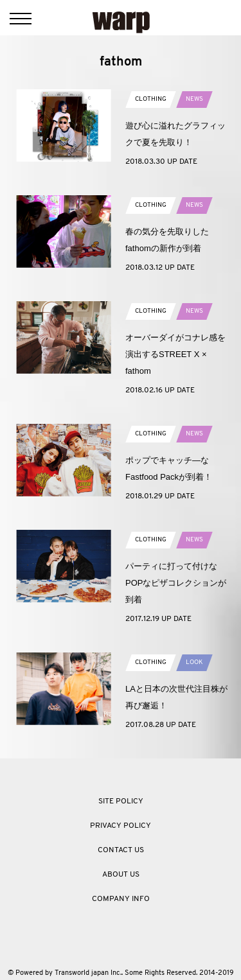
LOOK (194, 662)
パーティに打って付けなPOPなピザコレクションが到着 (176, 583)
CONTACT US (121, 850)
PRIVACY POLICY (121, 826)
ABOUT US (121, 875)
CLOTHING (151, 99)
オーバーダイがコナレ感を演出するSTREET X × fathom (175, 354)
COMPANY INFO (121, 899)
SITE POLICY (121, 801)
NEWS (194, 99)
